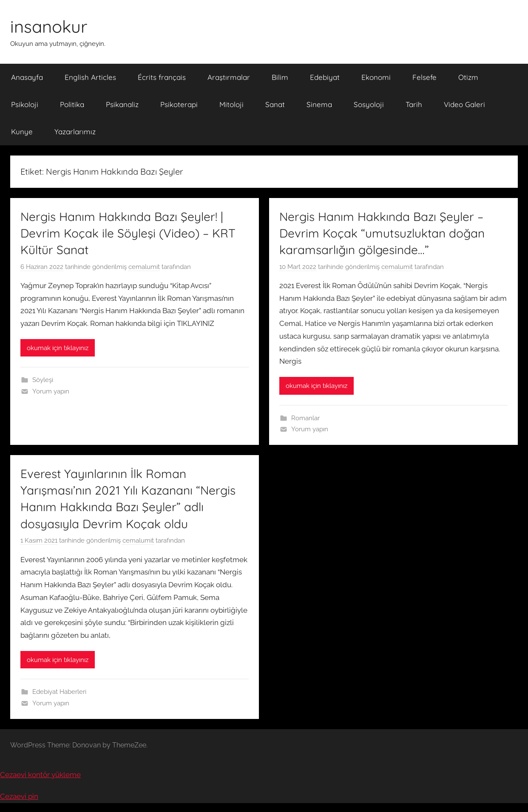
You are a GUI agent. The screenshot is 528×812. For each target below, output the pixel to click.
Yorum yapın (51, 391)
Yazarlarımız (75, 132)
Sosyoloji (369, 104)
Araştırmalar (229, 77)
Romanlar (305, 418)
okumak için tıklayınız (58, 348)
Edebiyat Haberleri (59, 692)
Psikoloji (25, 104)
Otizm (468, 77)
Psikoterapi (179, 104)
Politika (72, 104)
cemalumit (144, 267)
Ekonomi (376, 77)
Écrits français (162, 77)
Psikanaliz (122, 104)
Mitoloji (231, 104)
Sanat (275, 104)
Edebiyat (325, 77)
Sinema (319, 104)
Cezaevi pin (19, 796)
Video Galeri (464, 104)
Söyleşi (43, 380)
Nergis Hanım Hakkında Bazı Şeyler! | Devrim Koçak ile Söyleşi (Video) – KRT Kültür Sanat (128, 233)
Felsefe (424, 77)
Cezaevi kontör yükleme (40, 775)
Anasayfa (27, 77)
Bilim (280, 77)
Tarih (414, 104)
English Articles (90, 77)
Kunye (22, 132)
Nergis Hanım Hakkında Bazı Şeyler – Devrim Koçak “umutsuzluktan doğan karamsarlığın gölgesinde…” (382, 233)
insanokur (49, 26)
